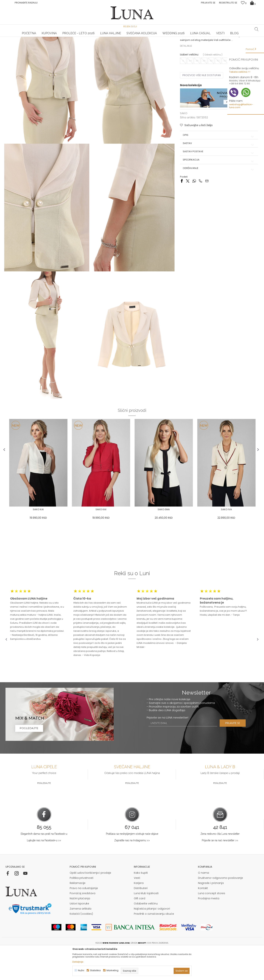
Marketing (112, 970)
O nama (203, 904)
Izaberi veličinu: (189, 88)
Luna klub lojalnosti (146, 925)
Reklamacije (78, 914)
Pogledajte (44, 814)
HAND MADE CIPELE (48, 37)
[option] (48, 37)
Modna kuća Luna (16, 42)
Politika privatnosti (81, 909)
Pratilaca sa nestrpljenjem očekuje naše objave (132, 865)
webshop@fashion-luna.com (241, 106)
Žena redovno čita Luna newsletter (220, 865)
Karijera (139, 914)
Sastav (218, 177)
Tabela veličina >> (240, 72)
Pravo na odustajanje (84, 919)
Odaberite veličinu (146, 935)
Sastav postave (218, 185)
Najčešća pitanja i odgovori (152, 940)
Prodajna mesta (209, 930)
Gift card (140, 930)
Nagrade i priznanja (211, 914)
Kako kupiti (141, 904)
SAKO (44, 42)
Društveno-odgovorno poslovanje (220, 909)
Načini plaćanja (80, 930)
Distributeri (141, 919)
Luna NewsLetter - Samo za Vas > (133, 37)
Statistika (95, 970)
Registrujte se (228, 3)
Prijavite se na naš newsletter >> (220, 872)
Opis (218, 169)
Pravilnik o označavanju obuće (154, 945)
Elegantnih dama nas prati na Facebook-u (44, 865)
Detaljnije (186, 80)
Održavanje (218, 202)
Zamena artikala (80, 940)
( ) (212, 88)
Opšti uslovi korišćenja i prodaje (90, 904)
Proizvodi (34, 42)
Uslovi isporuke (79, 935)
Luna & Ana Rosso (216, 37)
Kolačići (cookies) (81, 945)
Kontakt (203, 919)
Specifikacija (218, 193)
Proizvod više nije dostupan (201, 109)
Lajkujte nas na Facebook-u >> (44, 872)
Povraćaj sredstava (82, 925)
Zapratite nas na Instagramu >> (132, 872)
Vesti (137, 909)
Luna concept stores (212, 925)
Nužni (81, 970)
